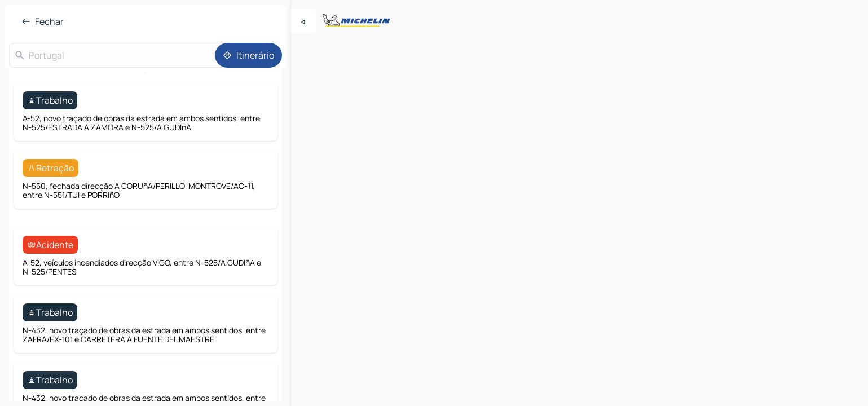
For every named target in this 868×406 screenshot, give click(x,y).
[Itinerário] (248, 55)
